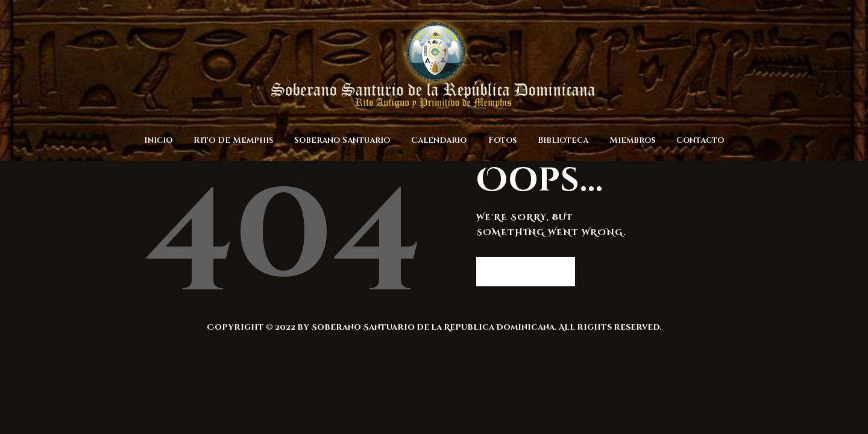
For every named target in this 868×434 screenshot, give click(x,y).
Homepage (520, 271)
